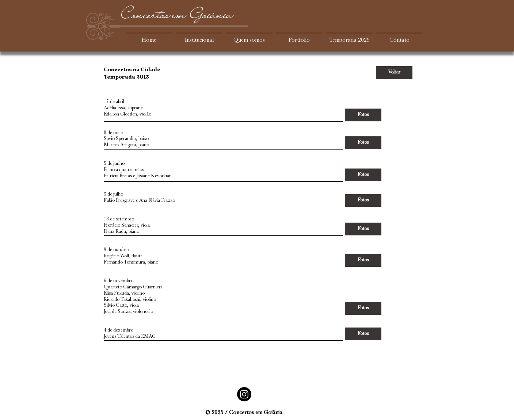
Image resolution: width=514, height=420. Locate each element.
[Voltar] (394, 73)
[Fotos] (363, 115)
